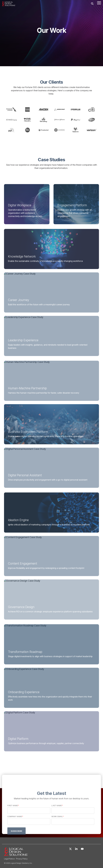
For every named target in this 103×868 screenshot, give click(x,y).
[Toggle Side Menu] (99, 3)
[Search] (92, 4)
